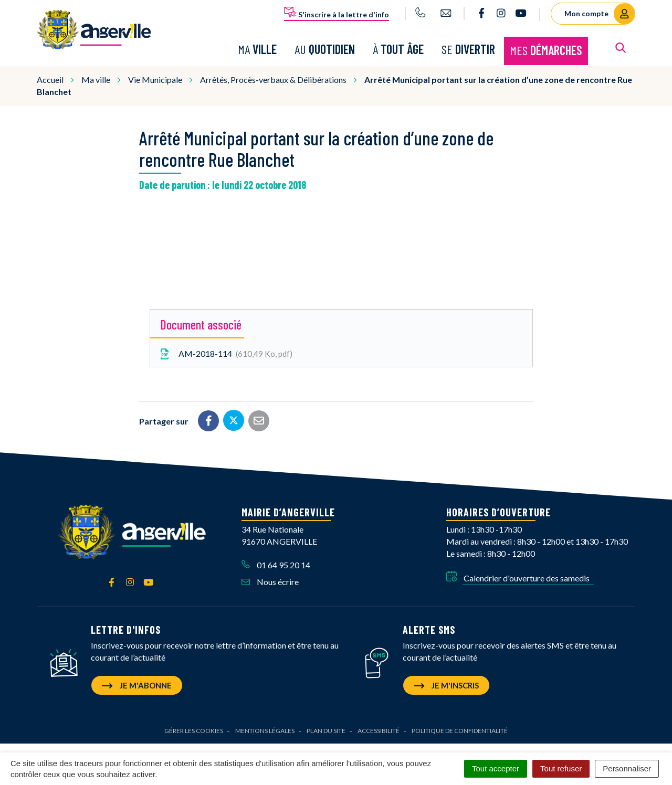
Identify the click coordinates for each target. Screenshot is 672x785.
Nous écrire (270, 581)
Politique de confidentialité (460, 729)
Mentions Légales (265, 729)
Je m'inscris (446, 684)
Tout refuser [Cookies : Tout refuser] (561, 768)
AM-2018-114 (225, 353)
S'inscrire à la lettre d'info (337, 13)
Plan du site (326, 729)
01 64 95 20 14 (276, 563)
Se (468, 49)
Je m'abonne (137, 684)
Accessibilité (379, 729)
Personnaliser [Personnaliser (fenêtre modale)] (627, 768)
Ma (257, 49)
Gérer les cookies (194, 729)
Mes (546, 50)
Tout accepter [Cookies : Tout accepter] (496, 768)
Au (325, 49)
